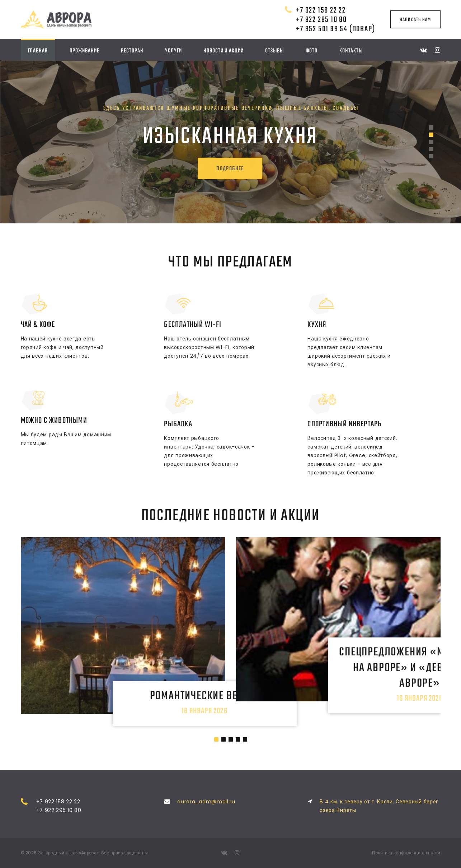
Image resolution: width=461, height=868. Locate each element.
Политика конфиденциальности (406, 853)
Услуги (173, 51)
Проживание (84, 51)
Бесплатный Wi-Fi (193, 325)
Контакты (351, 51)
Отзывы (274, 51)
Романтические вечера (123, 689)
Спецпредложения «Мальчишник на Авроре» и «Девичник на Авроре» (338, 660)
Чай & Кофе (38, 325)
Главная (38, 51)
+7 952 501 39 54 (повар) (335, 29)
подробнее (216, 169)
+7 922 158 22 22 (321, 10)
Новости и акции (224, 51)
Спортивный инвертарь (344, 424)
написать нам (415, 20)
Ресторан (132, 51)
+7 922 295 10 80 (321, 20)
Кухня (317, 325)
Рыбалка (178, 424)
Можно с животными (54, 421)
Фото (312, 51)
